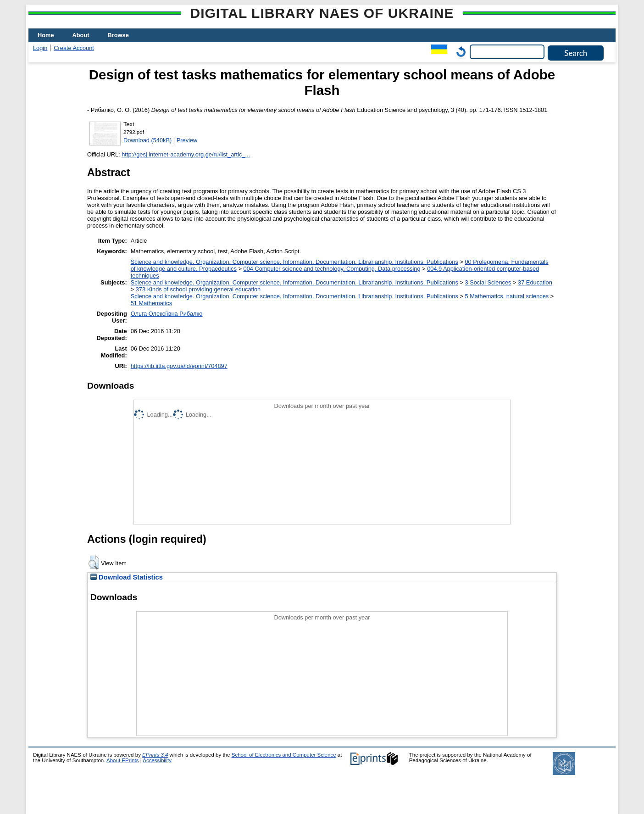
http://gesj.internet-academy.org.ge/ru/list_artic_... (186, 154)
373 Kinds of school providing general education (198, 289)
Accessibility (157, 760)
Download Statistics (127, 577)
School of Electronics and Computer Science (284, 755)
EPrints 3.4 (155, 755)
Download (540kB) (147, 140)
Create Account (74, 48)
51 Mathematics (151, 303)
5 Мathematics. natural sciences (507, 296)
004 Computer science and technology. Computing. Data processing (332, 269)
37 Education (535, 282)
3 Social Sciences (488, 282)
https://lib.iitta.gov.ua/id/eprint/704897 (179, 366)
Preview (187, 140)
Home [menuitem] (46, 35)
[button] (94, 563)
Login (40, 48)
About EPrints (122, 760)
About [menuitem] (81, 35)
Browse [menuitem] (118, 35)
